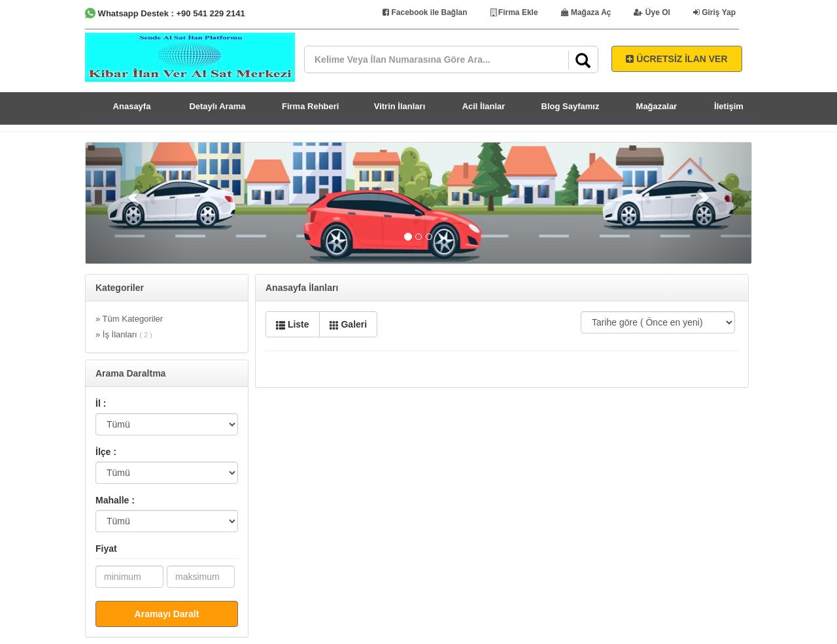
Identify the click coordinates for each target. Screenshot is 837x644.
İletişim (729, 106)
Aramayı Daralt (167, 614)
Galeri (349, 324)
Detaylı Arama (217, 106)
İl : (101, 403)
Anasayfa (132, 106)
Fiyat (106, 549)
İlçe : (106, 452)
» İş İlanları (124, 334)
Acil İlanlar (484, 106)
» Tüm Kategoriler (129, 319)
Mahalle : (115, 500)
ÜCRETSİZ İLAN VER (676, 59)
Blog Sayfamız (571, 106)
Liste (293, 324)
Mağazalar (657, 106)
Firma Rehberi (310, 106)
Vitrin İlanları (400, 106)
